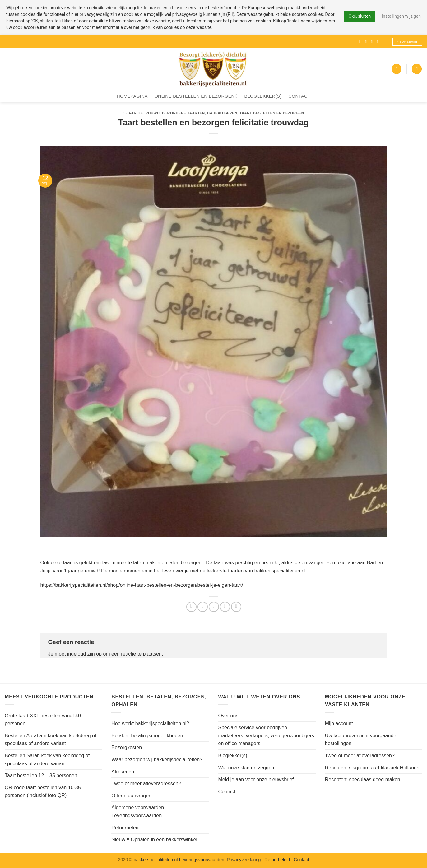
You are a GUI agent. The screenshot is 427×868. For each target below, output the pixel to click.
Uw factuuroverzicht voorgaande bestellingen (361, 740)
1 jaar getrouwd (142, 113)
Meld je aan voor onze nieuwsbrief (256, 779)
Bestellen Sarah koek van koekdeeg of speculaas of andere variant (47, 760)
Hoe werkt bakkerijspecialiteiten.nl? (150, 723)
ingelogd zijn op (84, 654)
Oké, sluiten (360, 16)
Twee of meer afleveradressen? (146, 784)
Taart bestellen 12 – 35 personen (41, 775)
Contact (299, 96)
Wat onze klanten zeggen (246, 768)
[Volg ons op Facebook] (361, 42)
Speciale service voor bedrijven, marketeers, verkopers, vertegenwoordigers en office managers (266, 735)
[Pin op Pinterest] (225, 607)
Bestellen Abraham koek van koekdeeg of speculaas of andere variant (50, 740)
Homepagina (132, 96)
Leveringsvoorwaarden (202, 860)
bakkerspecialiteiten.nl (156, 860)
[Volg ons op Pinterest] (379, 42)
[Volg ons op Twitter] (373, 42)
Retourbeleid (125, 828)
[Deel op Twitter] (203, 607)
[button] (397, 69)
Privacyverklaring (244, 860)
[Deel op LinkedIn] (236, 607)
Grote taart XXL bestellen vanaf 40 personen (43, 720)
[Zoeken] (417, 69)
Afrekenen (123, 772)
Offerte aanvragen (131, 796)
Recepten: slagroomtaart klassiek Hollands (372, 768)
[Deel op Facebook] (191, 607)
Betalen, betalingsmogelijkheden (147, 736)
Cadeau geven (222, 113)
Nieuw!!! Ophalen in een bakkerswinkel (154, 840)
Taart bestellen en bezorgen (272, 113)
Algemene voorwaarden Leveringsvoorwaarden (138, 812)
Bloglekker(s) (263, 96)
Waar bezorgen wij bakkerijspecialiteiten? (157, 760)
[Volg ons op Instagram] (367, 42)
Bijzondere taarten (183, 113)
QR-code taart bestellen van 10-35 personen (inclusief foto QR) (43, 792)
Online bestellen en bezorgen (196, 96)
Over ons (228, 716)
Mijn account (339, 723)
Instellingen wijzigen (401, 16)
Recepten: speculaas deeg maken (363, 779)
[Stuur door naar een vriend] (214, 607)
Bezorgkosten (127, 747)
